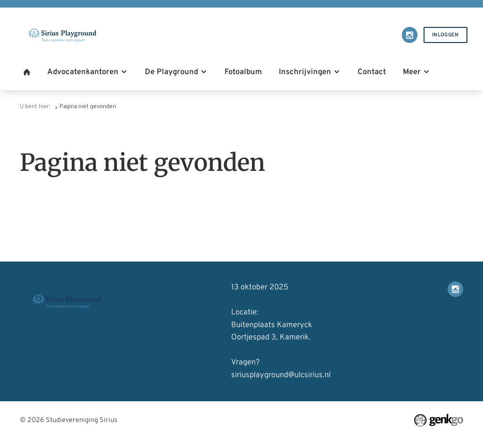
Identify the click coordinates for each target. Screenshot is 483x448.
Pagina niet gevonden (88, 107)
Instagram (410, 35)
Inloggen (446, 35)
